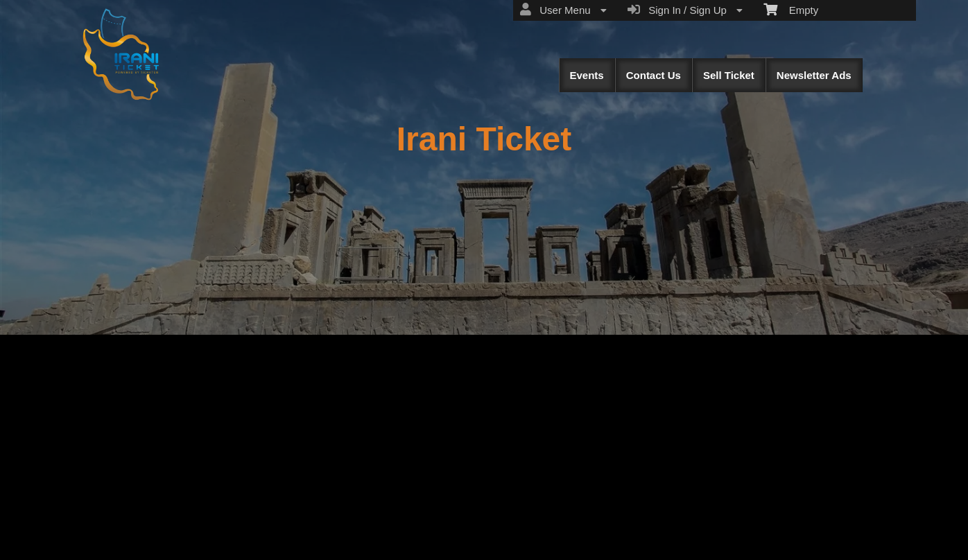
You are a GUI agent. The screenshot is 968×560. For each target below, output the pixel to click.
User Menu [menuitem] (563, 10)
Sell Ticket (729, 75)
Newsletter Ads (814, 75)
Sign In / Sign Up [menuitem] (685, 10)
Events (587, 75)
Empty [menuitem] (791, 9)
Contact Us (654, 75)
